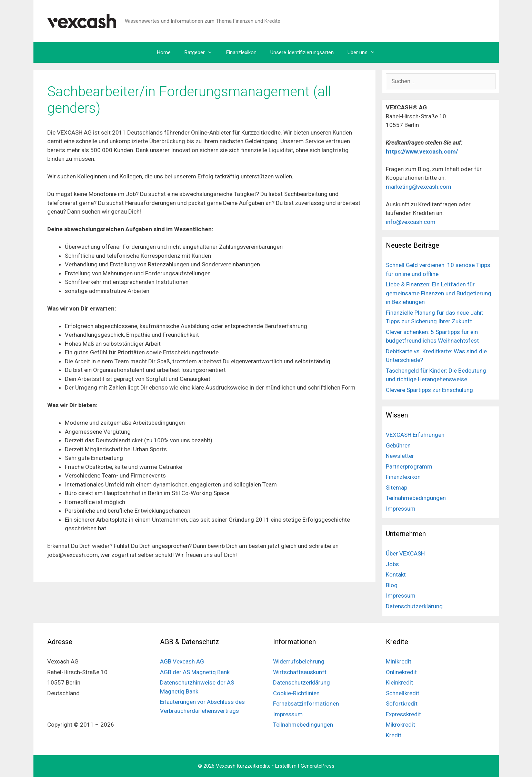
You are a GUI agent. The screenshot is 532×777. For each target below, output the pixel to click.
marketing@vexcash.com (419, 187)
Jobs (392, 564)
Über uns (365, 52)
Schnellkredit (403, 693)
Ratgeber (202, 52)
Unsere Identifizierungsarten (302, 52)
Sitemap (397, 488)
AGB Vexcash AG (182, 661)
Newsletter (400, 456)
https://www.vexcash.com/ (423, 151)
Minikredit (399, 661)
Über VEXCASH (405, 553)
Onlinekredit (401, 672)
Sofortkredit (402, 704)
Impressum (401, 509)
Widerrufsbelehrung (299, 661)
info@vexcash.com (411, 222)
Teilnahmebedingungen (416, 498)
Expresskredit (403, 714)
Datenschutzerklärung (414, 606)
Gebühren (398, 445)
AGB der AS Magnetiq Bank (195, 672)
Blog (392, 585)
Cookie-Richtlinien (296, 693)
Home (164, 52)
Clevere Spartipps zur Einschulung (429, 390)
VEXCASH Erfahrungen (415, 435)
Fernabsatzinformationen (306, 704)
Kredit (394, 735)
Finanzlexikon (241, 52)
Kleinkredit (399, 682)
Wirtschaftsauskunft (300, 672)
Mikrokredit (400, 725)
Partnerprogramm (409, 466)
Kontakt (396, 574)
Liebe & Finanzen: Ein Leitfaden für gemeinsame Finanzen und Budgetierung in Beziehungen (439, 293)
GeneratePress (318, 766)
